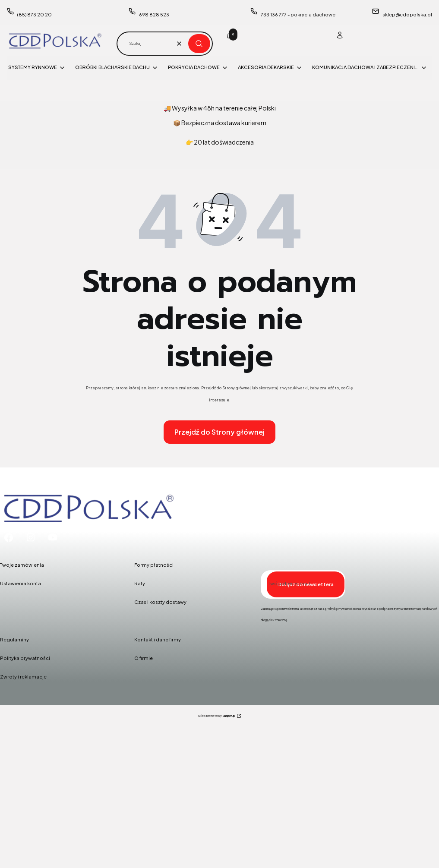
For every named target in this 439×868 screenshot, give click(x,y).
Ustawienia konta (21, 583)
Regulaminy (14, 639)
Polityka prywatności (25, 658)
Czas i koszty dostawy (160, 602)
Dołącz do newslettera (306, 584)
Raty (140, 583)
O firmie (144, 658)
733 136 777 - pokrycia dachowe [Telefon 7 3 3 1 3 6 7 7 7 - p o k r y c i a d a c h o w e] (298, 14)
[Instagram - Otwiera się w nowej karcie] (31, 538)
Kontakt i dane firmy (158, 639)
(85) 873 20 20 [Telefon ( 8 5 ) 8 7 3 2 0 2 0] (35, 14)
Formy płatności (154, 565)
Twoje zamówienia (22, 565)
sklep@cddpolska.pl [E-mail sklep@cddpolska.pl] (407, 14)
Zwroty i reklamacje (23, 677)
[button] (199, 44)
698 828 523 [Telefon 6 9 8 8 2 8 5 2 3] (154, 14)
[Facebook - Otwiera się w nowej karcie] (9, 538)
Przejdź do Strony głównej (219, 432)
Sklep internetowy (217, 716)
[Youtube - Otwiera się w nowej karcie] (53, 538)
